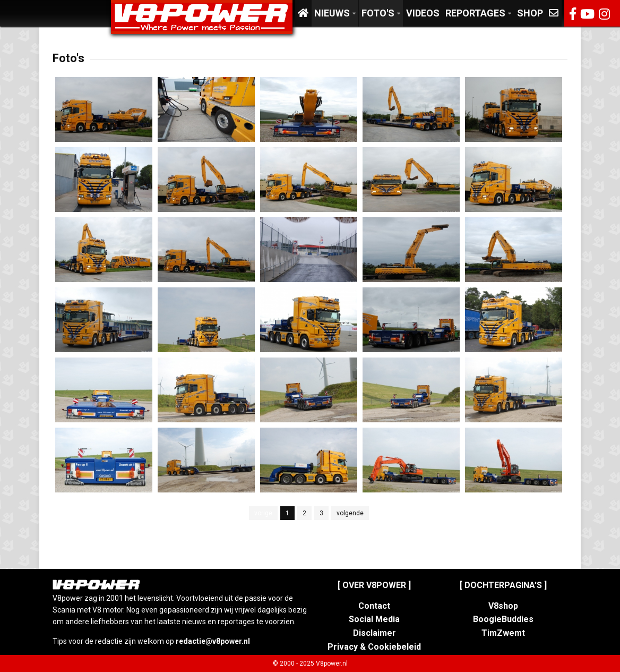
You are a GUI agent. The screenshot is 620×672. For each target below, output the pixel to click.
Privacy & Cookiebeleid (374, 647)
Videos (423, 13)
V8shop (503, 606)
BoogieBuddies (503, 619)
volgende (350, 513)
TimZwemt (503, 633)
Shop (530, 13)
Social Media (374, 619)
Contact (374, 606)
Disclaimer (374, 633)
